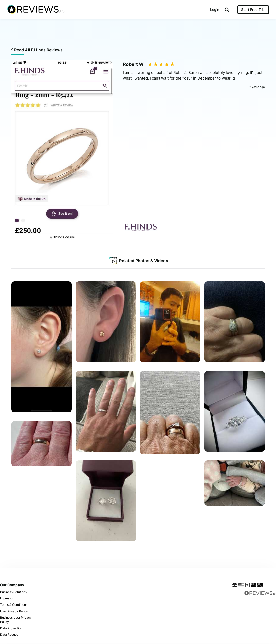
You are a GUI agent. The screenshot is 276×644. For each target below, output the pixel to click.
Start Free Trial (253, 10)
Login (214, 10)
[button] (227, 10)
